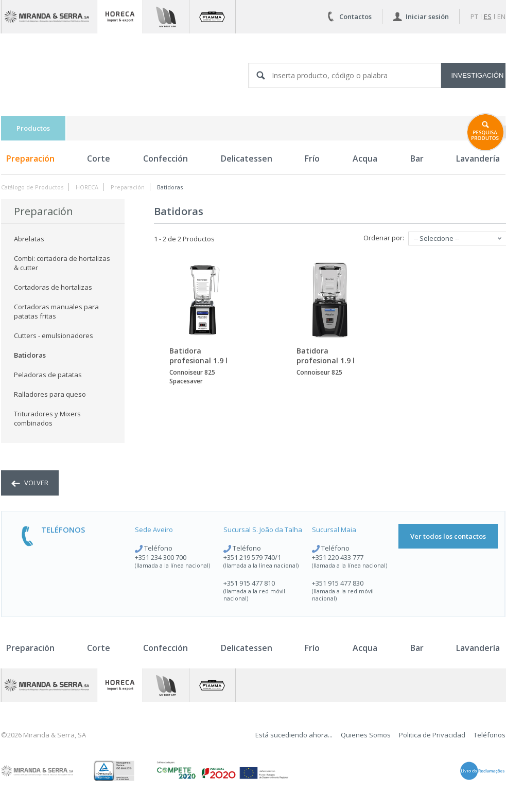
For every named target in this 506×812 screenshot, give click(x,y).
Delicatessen (247, 158)
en (501, 16)
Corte (99, 158)
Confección (165, 158)
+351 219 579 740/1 (252, 557)
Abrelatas (29, 239)
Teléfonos (490, 735)
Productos (33, 128)
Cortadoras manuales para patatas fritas (56, 311)
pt (474, 16)
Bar (417, 158)
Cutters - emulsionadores (54, 336)
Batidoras (170, 187)
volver (30, 483)
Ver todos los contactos (448, 536)
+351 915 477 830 (338, 583)
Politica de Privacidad (432, 735)
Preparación (30, 158)
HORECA (87, 187)
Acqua (365, 158)
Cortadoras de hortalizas (53, 287)
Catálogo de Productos (32, 187)
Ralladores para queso (50, 394)
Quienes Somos (366, 735)
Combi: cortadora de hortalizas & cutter (62, 263)
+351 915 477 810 (249, 583)
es (488, 16)
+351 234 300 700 (161, 557)
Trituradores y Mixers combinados (47, 418)
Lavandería (478, 648)
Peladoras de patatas (48, 375)
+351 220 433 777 (338, 557)
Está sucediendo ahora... (294, 735)
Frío (312, 158)
